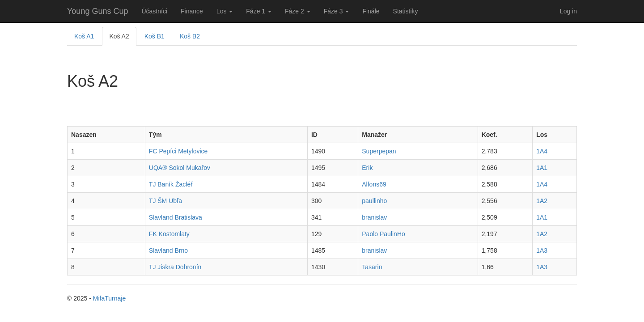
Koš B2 (190, 36)
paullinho (374, 201)
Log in (568, 11)
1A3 (542, 250)
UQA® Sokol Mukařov (180, 168)
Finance (192, 11)
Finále (371, 11)
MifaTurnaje (109, 298)
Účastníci (154, 11)
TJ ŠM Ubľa (165, 201)
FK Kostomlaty (169, 234)
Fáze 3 (337, 11)
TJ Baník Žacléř (171, 184)
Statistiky (406, 11)
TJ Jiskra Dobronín (175, 267)
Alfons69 (374, 184)
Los (225, 11)
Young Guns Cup (97, 11)
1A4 (542, 151)
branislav (374, 217)
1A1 (542, 168)
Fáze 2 (298, 11)
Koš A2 (119, 36)
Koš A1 (84, 36)
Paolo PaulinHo (383, 234)
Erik (367, 168)
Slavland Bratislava (176, 217)
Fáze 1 (259, 11)
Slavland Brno (168, 250)
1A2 (542, 201)
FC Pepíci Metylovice (178, 151)
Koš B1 (155, 36)
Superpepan (379, 151)
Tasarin (372, 267)
